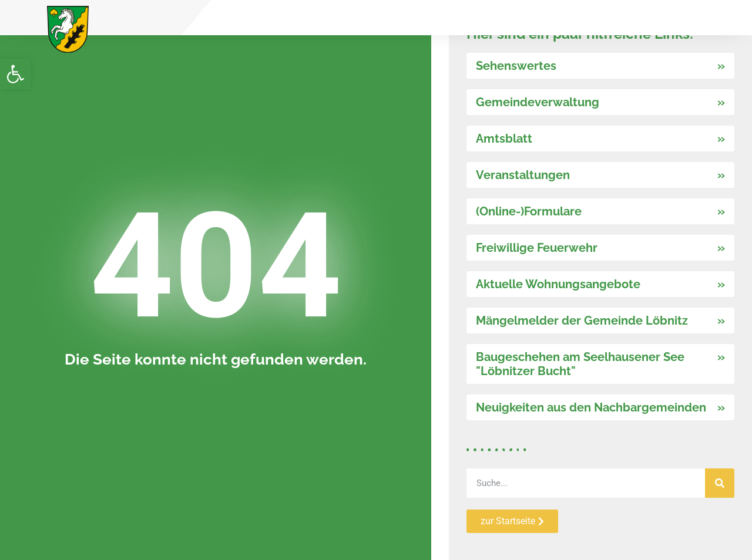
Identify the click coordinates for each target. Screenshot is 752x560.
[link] (15, 74)
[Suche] (720, 483)
